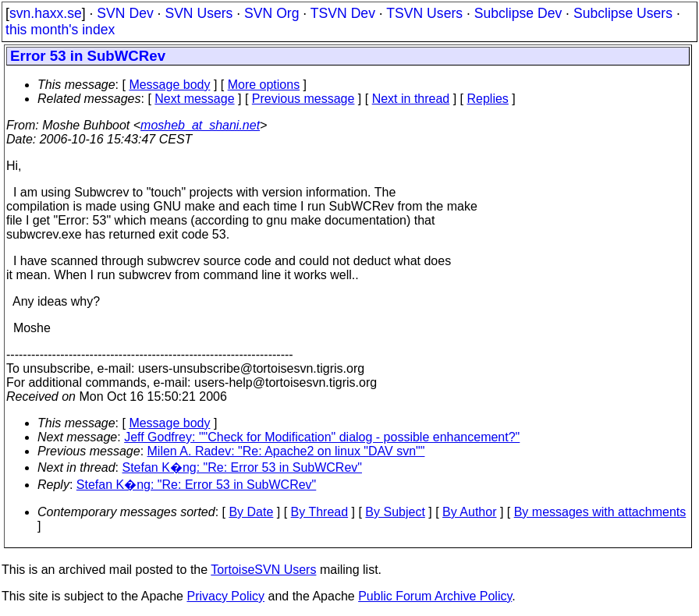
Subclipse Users (623, 13)
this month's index (60, 30)
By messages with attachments (600, 512)
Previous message (303, 99)
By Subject (395, 512)
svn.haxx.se (46, 13)
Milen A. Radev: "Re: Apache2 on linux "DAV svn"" (286, 451)
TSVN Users (424, 13)
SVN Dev (125, 13)
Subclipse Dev (518, 13)
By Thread (320, 512)
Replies (488, 99)
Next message (194, 99)
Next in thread (411, 99)
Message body (169, 85)
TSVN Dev (343, 13)
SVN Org (271, 13)
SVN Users (199, 13)
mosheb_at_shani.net (200, 125)
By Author (469, 512)
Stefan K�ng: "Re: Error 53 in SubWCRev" (242, 467)
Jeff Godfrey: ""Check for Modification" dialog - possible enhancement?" (322, 437)
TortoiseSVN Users (263, 570)
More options (264, 85)
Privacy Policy (225, 596)
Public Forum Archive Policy (435, 596)
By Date (251, 512)
